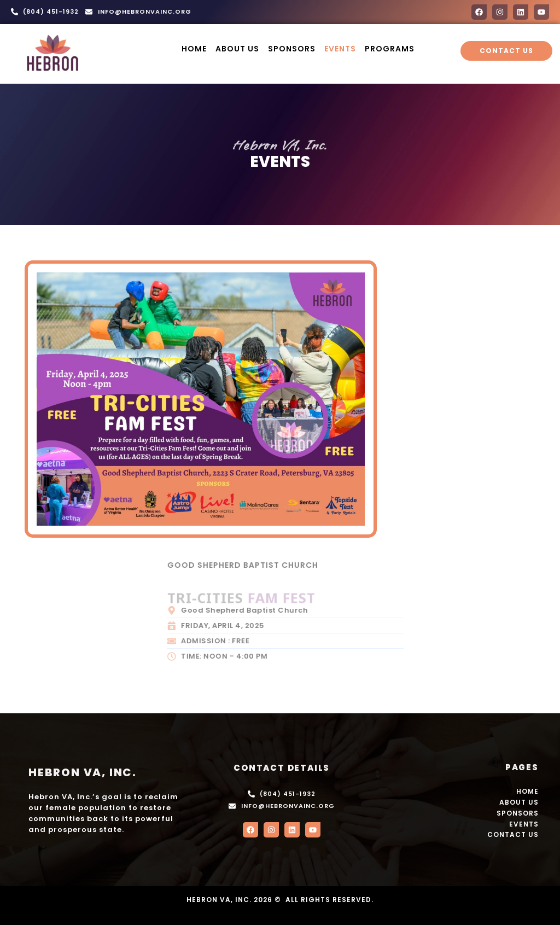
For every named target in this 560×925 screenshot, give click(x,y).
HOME (194, 49)
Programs (390, 49)
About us (237, 49)
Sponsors (292, 49)
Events (340, 49)
